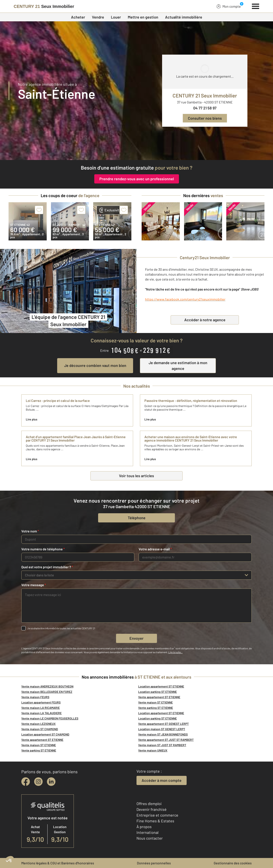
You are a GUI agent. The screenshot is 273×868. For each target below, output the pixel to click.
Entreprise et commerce (157, 815)
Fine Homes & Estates (155, 821)
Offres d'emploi (149, 804)
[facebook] (26, 782)
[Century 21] (44, 6)
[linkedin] (51, 782)
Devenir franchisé (152, 809)
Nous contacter (150, 838)
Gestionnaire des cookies (233, 863)
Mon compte (229, 6)
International (147, 832)
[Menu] (256, 6)
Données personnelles (154, 863)
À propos (144, 827)
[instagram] (38, 782)
